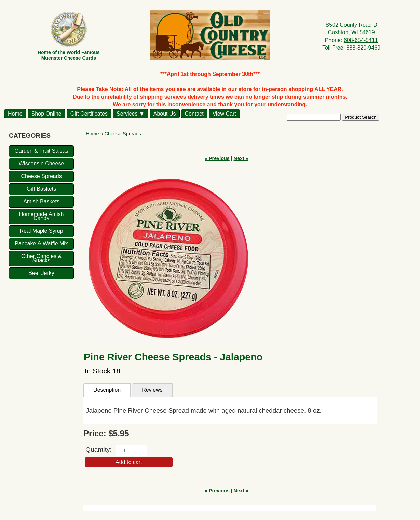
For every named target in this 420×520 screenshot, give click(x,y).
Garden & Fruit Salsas (41, 151)
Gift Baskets (41, 189)
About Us (165, 114)
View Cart (224, 114)
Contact (194, 114)
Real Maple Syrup (41, 231)
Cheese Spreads (41, 176)
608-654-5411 (361, 40)
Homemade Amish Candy (42, 216)
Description (107, 390)
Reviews (152, 390)
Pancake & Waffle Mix (41, 244)
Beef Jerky (41, 273)
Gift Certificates (89, 114)
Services (127, 114)
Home (15, 114)
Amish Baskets (41, 202)
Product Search (361, 117)
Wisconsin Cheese (42, 164)
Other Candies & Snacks (41, 258)
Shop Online (46, 114)
